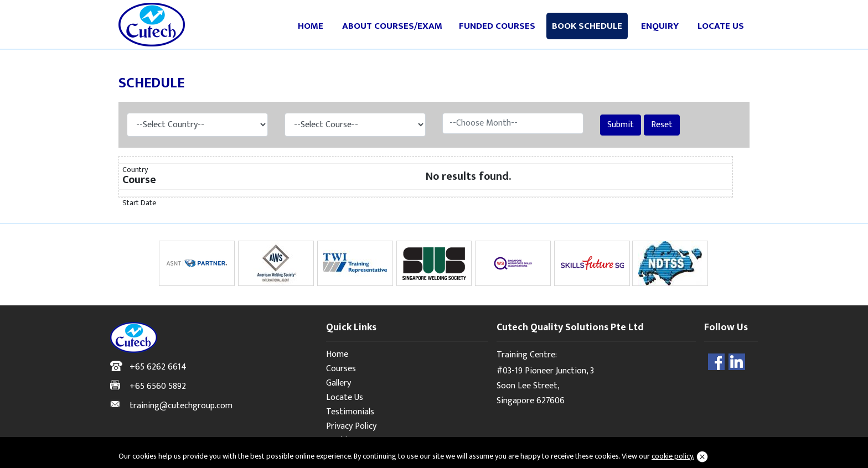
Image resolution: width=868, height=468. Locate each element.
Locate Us (721, 26)
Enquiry (660, 26)
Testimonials (350, 412)
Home (311, 26)
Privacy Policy (351, 426)
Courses (341, 369)
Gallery (339, 383)
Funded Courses (497, 26)
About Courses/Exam (392, 26)
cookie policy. (673, 456)
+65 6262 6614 (158, 367)
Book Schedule (587, 26)
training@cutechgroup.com (181, 406)
